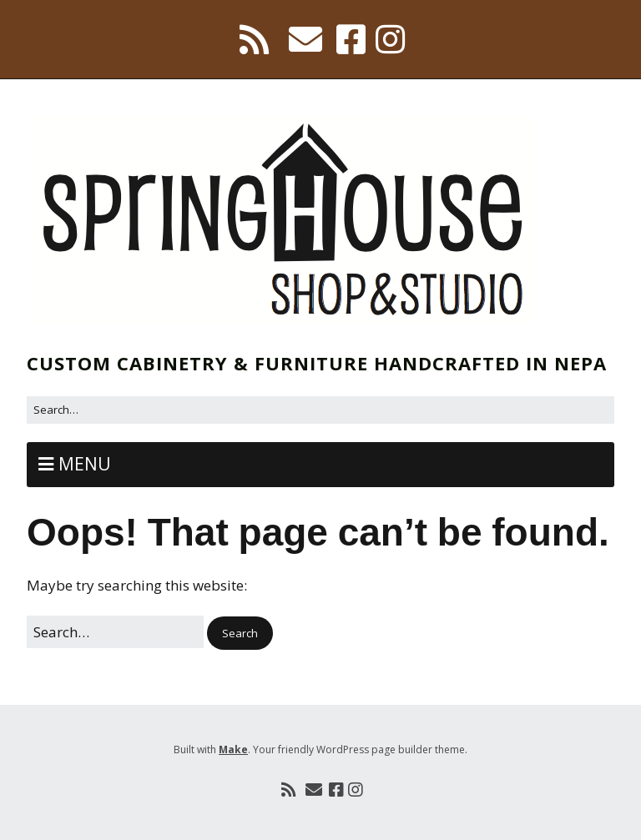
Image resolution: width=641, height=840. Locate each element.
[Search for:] (320, 410)
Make (233, 749)
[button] (240, 634)
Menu (85, 464)
